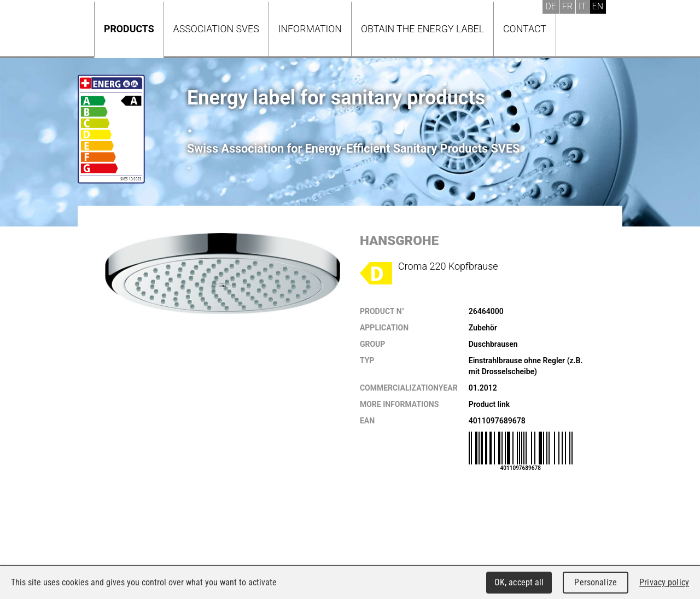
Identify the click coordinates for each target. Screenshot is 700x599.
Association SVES (216, 29)
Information (310, 29)
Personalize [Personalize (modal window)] (595, 582)
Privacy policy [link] (664, 582)
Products (129, 29)
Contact (525, 29)
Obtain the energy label (422, 29)
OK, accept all (519, 582)
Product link (489, 404)
